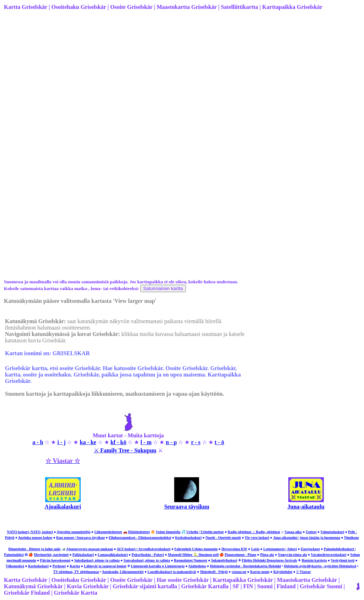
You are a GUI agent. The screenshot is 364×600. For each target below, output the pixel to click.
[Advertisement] (181, 72)
